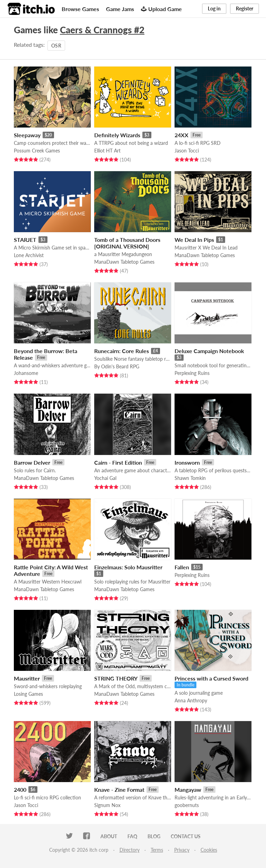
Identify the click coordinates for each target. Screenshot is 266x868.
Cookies (209, 850)
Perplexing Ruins (192, 373)
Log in (214, 8)
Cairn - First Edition (118, 462)
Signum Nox (107, 805)
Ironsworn (187, 462)
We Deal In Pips (194, 240)
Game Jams (120, 9)
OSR (56, 46)
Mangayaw (188, 790)
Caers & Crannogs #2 (102, 30)
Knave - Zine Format (119, 790)
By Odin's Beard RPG (117, 366)
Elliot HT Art (107, 151)
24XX (181, 135)
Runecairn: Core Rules (122, 351)
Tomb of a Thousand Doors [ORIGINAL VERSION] (127, 243)
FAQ (132, 836)
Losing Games (28, 694)
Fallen (182, 567)
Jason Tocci (187, 151)
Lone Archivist (29, 255)
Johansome (26, 373)
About (109, 836)
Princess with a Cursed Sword (211, 678)
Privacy (182, 850)
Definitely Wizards (117, 135)
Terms (157, 850)
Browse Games (80, 9)
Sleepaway (27, 135)
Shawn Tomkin (190, 478)
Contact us (186, 836)
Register (245, 8)
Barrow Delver (32, 462)
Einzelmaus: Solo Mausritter (128, 567)
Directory (130, 850)
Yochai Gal (105, 478)
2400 (20, 790)
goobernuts (187, 805)
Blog (154, 836)
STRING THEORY (116, 678)
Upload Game (161, 9)
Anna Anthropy (191, 700)
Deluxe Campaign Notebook (209, 351)
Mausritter (27, 678)
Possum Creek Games (37, 151)
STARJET (25, 240)
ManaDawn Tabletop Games (124, 262)
